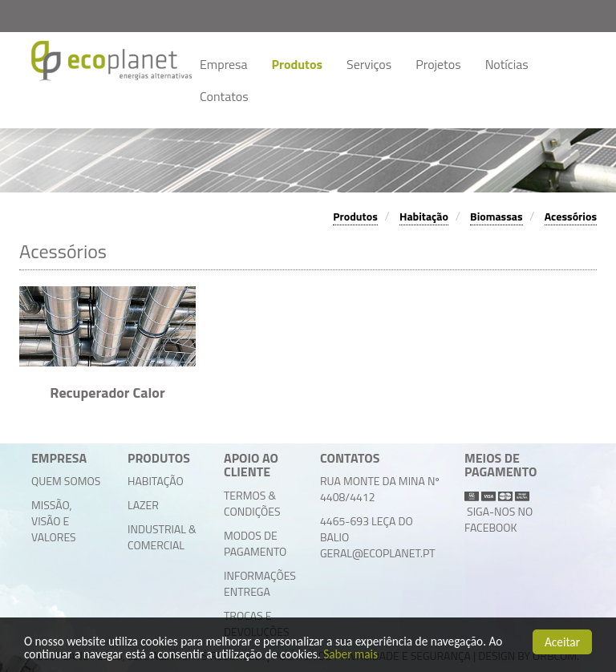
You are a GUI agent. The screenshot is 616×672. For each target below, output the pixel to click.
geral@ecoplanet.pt (378, 553)
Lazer (143, 505)
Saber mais (351, 655)
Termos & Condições (252, 503)
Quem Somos (66, 481)
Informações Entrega (260, 583)
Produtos (297, 64)
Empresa (224, 64)
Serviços (369, 64)
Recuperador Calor (107, 393)
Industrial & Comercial (162, 537)
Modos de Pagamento (255, 543)
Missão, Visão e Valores (54, 521)
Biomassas (496, 216)
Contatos (224, 96)
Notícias (507, 64)
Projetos (438, 64)
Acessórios (571, 216)
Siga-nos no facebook (498, 519)
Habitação (424, 216)
